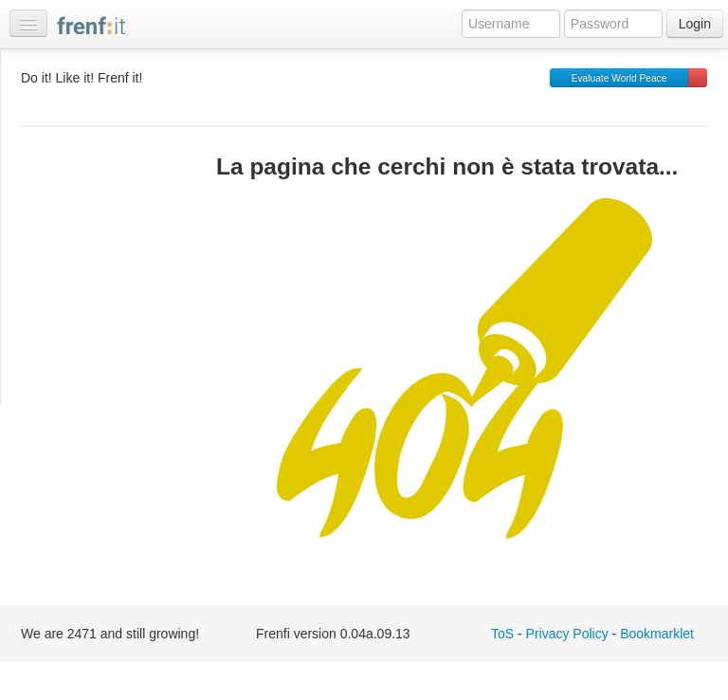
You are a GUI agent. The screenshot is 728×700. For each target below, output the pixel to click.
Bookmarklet (657, 634)
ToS (502, 634)
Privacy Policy (567, 634)
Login (695, 24)
